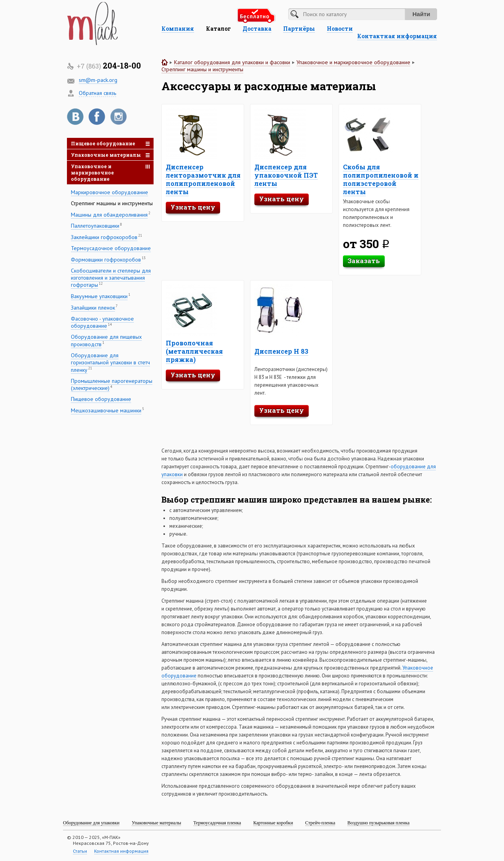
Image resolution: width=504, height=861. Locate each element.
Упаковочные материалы (110, 155)
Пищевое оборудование (110, 143)
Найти (422, 14)
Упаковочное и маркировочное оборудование (110, 173)
